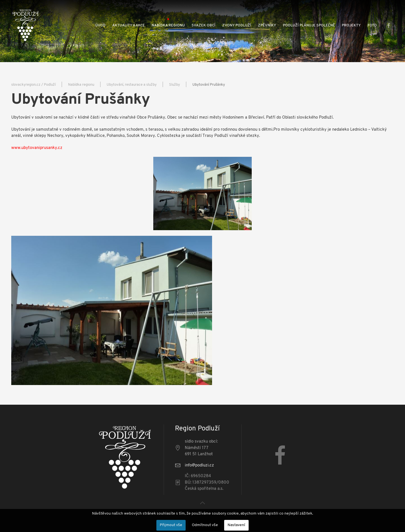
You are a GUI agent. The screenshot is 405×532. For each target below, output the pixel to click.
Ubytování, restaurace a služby (132, 85)
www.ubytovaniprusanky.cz (37, 148)
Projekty (351, 25)
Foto (372, 25)
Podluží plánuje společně (309, 25)
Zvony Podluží (237, 25)
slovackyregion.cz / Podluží (33, 85)
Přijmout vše (171, 525)
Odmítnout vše (205, 525)
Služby (175, 85)
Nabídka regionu (168, 25)
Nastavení (236, 525)
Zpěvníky (267, 25)
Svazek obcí (203, 25)
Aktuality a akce (129, 25)
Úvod (100, 25)
